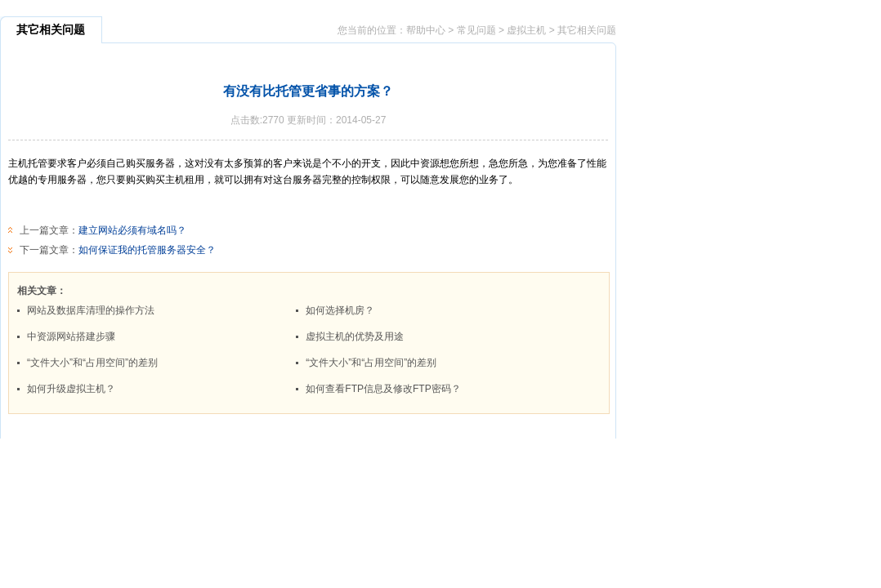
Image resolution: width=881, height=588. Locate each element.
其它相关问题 (587, 30)
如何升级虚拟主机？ (71, 389)
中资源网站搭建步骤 (71, 336)
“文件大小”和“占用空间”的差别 (92, 363)
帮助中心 (426, 30)
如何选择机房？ (340, 310)
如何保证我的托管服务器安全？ (147, 250)
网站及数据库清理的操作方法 (91, 310)
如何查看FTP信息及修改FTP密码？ (383, 389)
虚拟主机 (526, 30)
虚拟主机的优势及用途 (355, 336)
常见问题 (476, 30)
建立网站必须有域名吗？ (132, 230)
